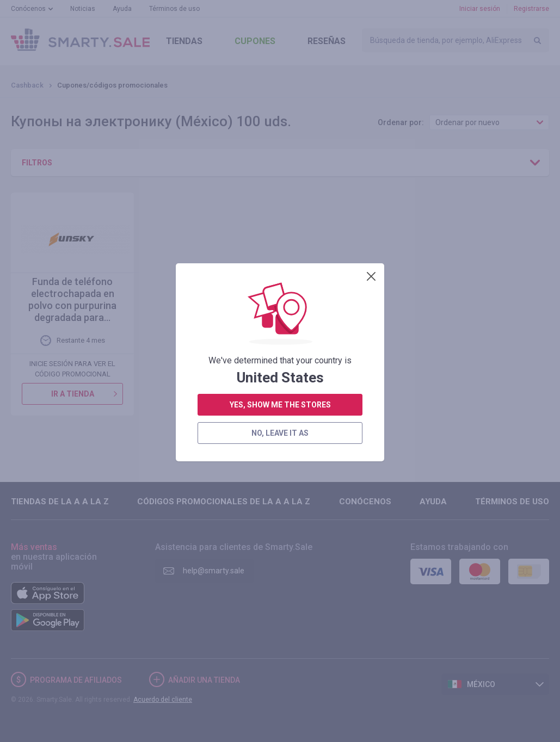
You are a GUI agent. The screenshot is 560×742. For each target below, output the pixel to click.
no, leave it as (280, 286)
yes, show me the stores (280, 258)
